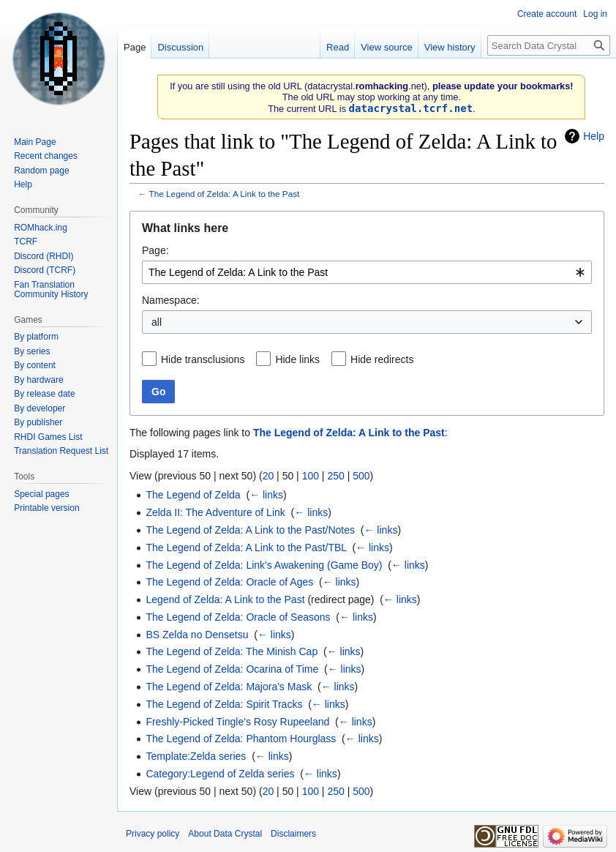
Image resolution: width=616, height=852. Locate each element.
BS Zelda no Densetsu (197, 635)
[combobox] (367, 272)
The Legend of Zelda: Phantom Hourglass (241, 739)
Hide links (297, 359)
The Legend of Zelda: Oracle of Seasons (238, 617)
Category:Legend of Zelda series (220, 774)
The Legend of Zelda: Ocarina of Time (232, 669)
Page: (155, 250)
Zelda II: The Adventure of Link (215, 512)
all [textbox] (157, 322)
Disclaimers (293, 834)
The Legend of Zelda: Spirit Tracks (224, 704)
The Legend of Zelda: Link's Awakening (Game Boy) (264, 565)
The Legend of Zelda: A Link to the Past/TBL (246, 548)
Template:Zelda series (196, 756)
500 (361, 476)
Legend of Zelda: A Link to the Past (225, 599)
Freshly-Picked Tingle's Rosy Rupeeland (237, 722)
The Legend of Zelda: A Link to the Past (225, 194)
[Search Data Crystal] (549, 45)
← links (266, 495)
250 (335, 476)
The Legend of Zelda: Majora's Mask (229, 687)
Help (594, 136)
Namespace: (171, 300)
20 (268, 476)
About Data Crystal (225, 834)
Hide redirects (382, 359)
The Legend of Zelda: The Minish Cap (232, 651)
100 (311, 476)
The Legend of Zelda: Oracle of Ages (229, 582)
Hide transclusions (203, 359)
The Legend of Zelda (193, 495)
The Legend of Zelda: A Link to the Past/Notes (250, 530)
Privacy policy (153, 834)
